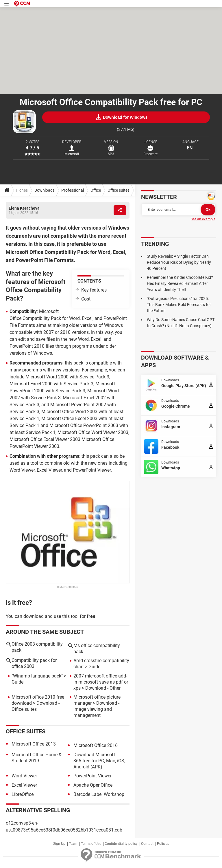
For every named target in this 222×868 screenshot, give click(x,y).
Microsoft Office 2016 (96, 745)
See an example (203, 219)
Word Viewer (24, 776)
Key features (94, 290)
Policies (163, 844)
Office (96, 190)
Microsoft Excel (25, 384)
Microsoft (72, 154)
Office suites (119, 190)
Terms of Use (91, 844)
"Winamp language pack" (37, 676)
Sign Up (59, 844)
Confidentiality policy (121, 844)
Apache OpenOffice (93, 785)
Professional (73, 190)
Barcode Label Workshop (99, 794)
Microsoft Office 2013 (34, 744)
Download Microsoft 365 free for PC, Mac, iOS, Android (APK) (99, 761)
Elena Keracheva (24, 208)
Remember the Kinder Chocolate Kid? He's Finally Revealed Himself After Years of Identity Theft (180, 283)
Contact (147, 844)
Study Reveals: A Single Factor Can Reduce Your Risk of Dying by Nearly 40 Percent (179, 262)
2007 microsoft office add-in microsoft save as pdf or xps (101, 682)
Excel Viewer (49, 470)
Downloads (45, 190)
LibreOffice (23, 794)
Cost (86, 299)
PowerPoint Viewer (92, 776)
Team (73, 844)
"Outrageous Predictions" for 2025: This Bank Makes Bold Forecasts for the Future (179, 305)
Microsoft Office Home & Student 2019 (37, 758)
